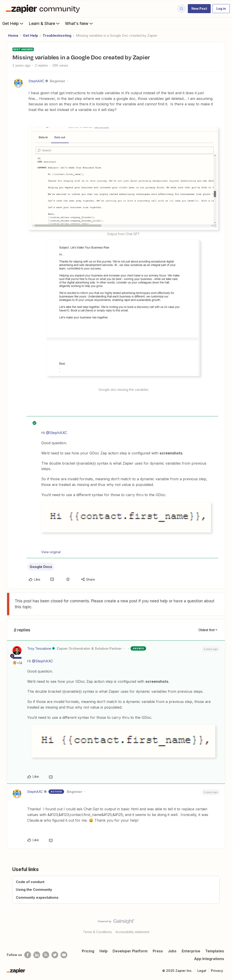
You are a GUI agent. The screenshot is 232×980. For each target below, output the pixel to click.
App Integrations (209, 959)
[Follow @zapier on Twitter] (55, 955)
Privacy (217, 971)
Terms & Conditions (97, 932)
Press (158, 951)
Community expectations (37, 897)
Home (13, 35)
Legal (202, 971)
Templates (215, 951)
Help (104, 951)
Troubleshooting (57, 35)
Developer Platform (130, 951)
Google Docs (41, 567)
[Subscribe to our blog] (46, 955)
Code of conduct (30, 882)
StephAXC (36, 81)
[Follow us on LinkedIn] (37, 955)
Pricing (88, 951)
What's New (79, 23)
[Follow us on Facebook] (28, 955)
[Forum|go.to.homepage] (44, 9)
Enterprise (191, 951)
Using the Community (34, 889)
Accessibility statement (132, 932)
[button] (199, 9)
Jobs (172, 951)
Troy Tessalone (39, 648)
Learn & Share (45, 23)
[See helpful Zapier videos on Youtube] (64, 955)
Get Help (13, 23)
